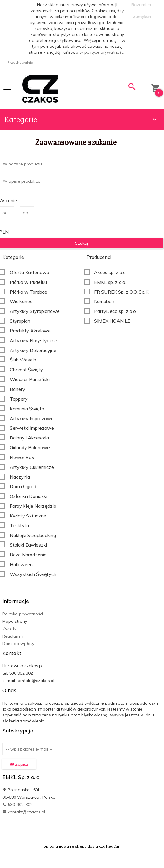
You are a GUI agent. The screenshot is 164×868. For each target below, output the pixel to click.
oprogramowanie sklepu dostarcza (74, 846)
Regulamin (13, 636)
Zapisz (19, 764)
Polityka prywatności (23, 614)
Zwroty (9, 629)
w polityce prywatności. (102, 52)
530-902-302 (17, 805)
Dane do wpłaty (18, 644)
